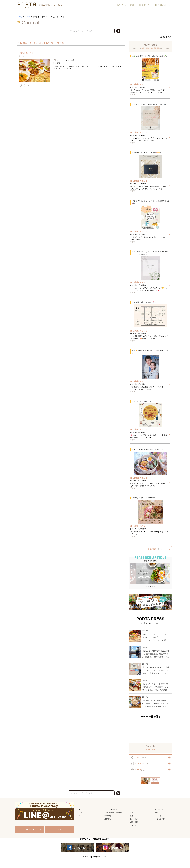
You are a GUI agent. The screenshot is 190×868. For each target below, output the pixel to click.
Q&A (81, 816)
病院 (157, 813)
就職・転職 (134, 822)
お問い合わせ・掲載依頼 (113, 813)
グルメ (28, 17)
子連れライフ (160, 819)
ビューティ (159, 809)
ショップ (133, 825)
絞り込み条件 (166, 37)
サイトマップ (84, 813)
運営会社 (108, 819)
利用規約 (108, 816)
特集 (131, 813)
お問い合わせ (162, 5)
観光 (131, 816)
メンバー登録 (126, 5)
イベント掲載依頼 (111, 809)
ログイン (144, 5)
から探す (139, 758)
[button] (132, 574)
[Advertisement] (150, 732)
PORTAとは (83, 809)
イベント (158, 816)
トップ (20, 17)
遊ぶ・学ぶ (134, 819)
